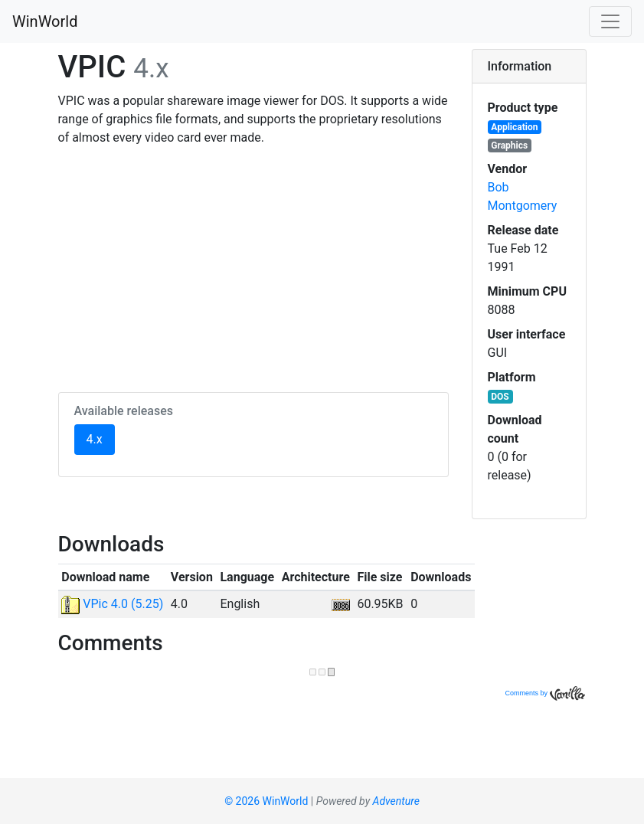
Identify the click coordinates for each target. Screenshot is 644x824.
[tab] (529, 67)
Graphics (509, 146)
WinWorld (45, 21)
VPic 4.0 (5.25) (112, 604)
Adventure (396, 801)
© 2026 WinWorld (266, 801)
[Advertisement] (253, 266)
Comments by (544, 693)
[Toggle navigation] (610, 21)
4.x (101, 438)
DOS (500, 397)
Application (514, 127)
